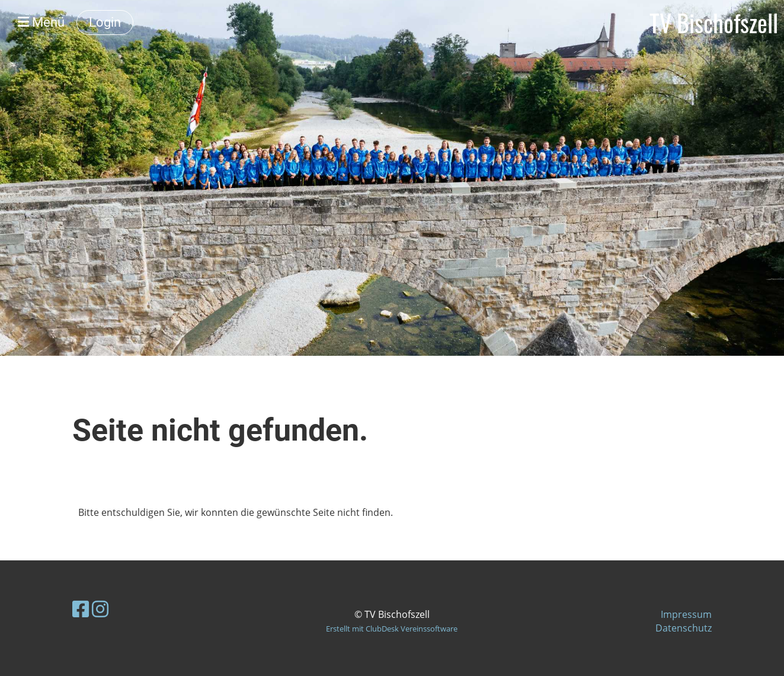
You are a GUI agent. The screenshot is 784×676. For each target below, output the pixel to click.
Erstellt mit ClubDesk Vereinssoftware (392, 629)
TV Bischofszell (714, 23)
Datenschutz (684, 628)
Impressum (686, 614)
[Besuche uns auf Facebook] (81, 609)
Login (105, 22)
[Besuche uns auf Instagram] (100, 609)
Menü (41, 22)
